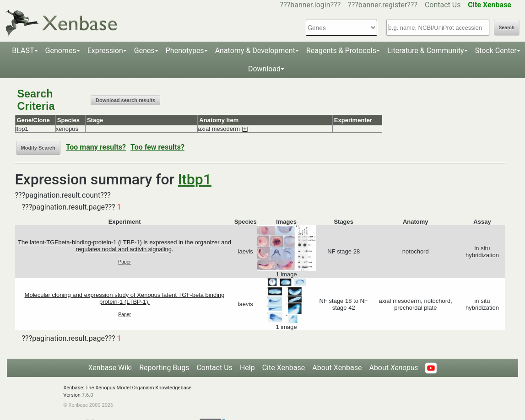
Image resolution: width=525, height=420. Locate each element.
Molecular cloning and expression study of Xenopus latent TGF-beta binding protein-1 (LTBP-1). (125, 298)
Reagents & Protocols (341, 51)
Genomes (61, 51)
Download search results (125, 100)
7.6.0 (88, 395)
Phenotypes (185, 51)
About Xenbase (337, 368)
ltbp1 (195, 179)
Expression (105, 51)
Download (264, 69)
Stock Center (496, 51)
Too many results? (96, 147)
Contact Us (443, 5)
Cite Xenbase (284, 368)
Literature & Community (426, 51)
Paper (124, 262)
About (393, 368)
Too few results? (157, 147)
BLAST (23, 51)
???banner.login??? (311, 5)
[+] (245, 129)
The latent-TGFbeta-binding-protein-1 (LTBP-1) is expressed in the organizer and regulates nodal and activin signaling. (124, 246)
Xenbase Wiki (110, 368)
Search (507, 28)
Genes (144, 51)
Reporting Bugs (164, 368)
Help (247, 368)
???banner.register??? (383, 5)
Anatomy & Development (255, 51)
